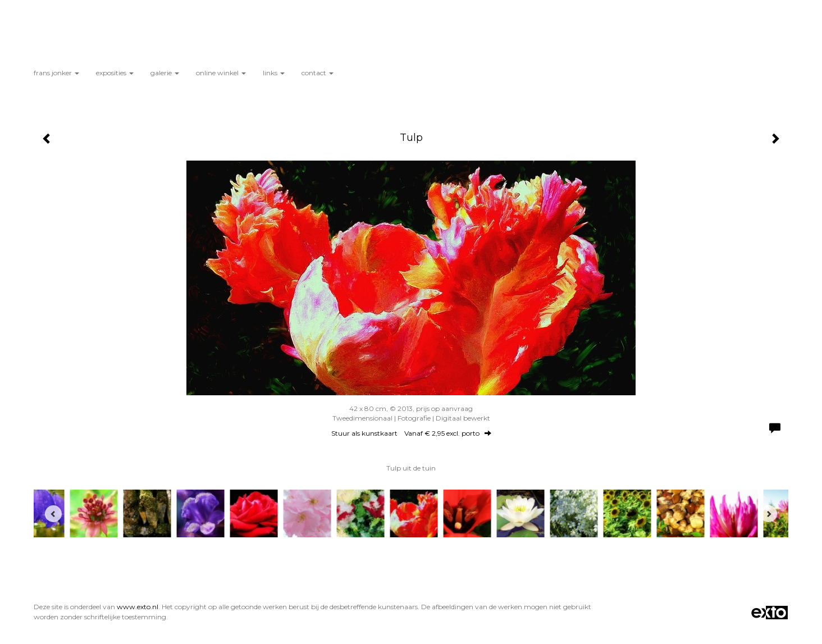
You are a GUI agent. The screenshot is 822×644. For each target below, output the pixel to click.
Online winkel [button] (221, 73)
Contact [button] (318, 73)
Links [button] (274, 73)
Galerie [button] (165, 73)
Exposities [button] (115, 73)
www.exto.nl (138, 607)
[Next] (769, 514)
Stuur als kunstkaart (411, 433)
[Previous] (53, 514)
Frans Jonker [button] (56, 73)
